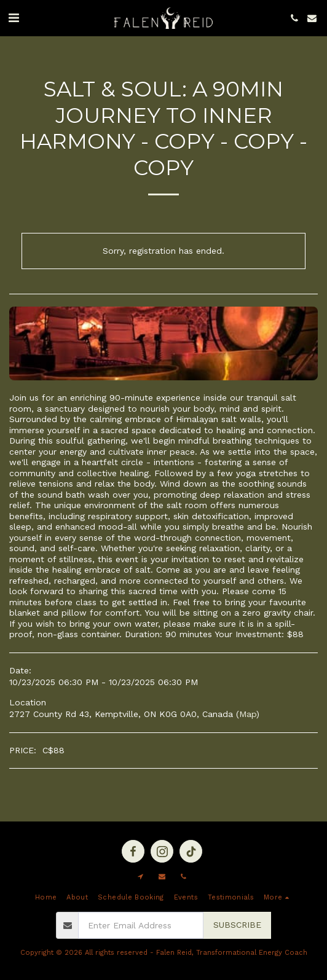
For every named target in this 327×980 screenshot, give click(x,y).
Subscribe (237, 925)
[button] (14, 18)
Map (248, 714)
